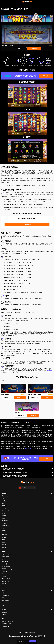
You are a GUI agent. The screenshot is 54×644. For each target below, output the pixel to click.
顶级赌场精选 (5, 626)
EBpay (4, 605)
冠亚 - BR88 (5, 561)
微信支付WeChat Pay (7, 598)
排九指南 (4, 531)
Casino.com (4, 5)
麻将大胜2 (5, 547)
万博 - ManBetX (6, 579)
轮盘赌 (4, 513)
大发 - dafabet (5, 581)
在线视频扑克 (5, 523)
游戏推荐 (4, 493)
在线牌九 (4, 528)
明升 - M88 (5, 559)
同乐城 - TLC (5, 571)
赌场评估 (4, 551)
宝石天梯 (4, 540)
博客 (3, 619)
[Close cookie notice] (18, 640)
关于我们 (4, 609)
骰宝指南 (4, 506)
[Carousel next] (53, 62)
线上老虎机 (16, 5)
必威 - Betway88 (6, 574)
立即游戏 (34, 49)
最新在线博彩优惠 (6, 624)
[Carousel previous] (1, 62)
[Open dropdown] (27, 488)
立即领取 (46, 76)
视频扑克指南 (5, 526)
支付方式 (50, 371)
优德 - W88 (5, 576)
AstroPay (4, 603)
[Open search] (52, 2)
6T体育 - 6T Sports (6, 554)
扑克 (3, 498)
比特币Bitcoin (5, 595)
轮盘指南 (4, 516)
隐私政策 (4, 615)
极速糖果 (4, 537)
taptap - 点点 (5, 564)
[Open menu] (2, 2)
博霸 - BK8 (5, 584)
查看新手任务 (27, 224)
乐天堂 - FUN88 (6, 566)
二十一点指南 (5, 511)
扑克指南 (4, 501)
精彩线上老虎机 (30, 448)
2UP (3, 586)
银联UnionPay (6, 600)
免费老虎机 (5, 496)
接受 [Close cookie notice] (33, 641)
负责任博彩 (5, 612)
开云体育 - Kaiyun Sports (8, 569)
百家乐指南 (5, 521)
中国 (10, 5)
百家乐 (4, 518)
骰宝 (3, 503)
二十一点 (4, 508)
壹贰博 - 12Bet (6, 556)
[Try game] (20, 49)
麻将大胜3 (5, 545)
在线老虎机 (5, 535)
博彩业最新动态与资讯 (8, 621)
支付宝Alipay (5, 593)
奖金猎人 (4, 542)
